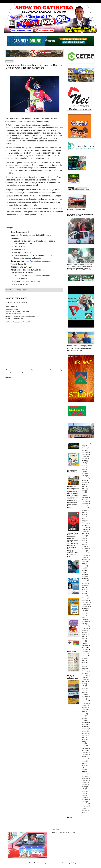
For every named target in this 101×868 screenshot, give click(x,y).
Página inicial (35, 370)
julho (83, 463)
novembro (85, 454)
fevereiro (85, 448)
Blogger (75, 863)
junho (84, 465)
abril (83, 469)
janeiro (84, 450)
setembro (85, 459)
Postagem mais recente (13, 370)
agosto (84, 461)
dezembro (85, 452)
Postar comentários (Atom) (18, 373)
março (84, 446)
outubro (84, 457)
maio (84, 467)
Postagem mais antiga (56, 370)
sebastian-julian (60, 863)
